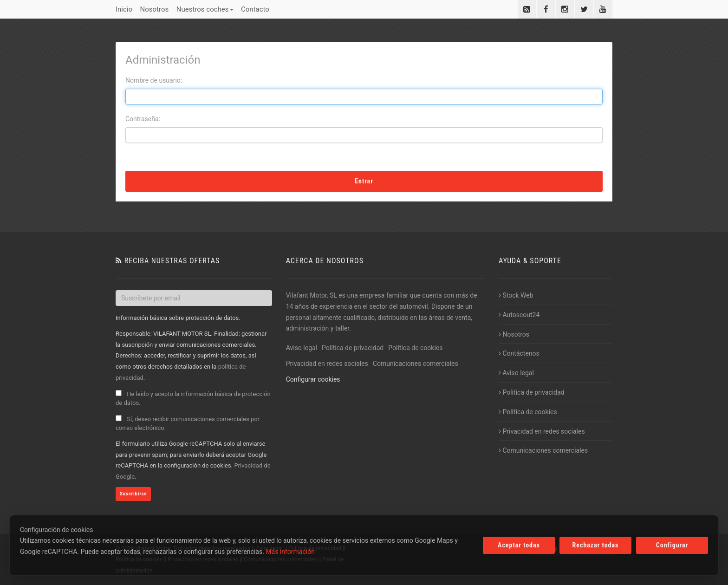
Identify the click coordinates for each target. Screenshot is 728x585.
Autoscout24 (519, 315)
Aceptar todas (519, 545)
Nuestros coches (205, 9)
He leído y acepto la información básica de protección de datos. (193, 398)
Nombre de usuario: (154, 80)
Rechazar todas (596, 545)
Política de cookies (415, 348)
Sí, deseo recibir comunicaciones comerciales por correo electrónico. (188, 423)
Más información (290, 552)
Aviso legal (302, 348)
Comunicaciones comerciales (416, 364)
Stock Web (516, 295)
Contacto (255, 9)
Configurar (672, 545)
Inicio (124, 9)
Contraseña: (143, 119)
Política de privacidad (353, 348)
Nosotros (155, 9)
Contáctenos (519, 353)
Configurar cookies (313, 379)
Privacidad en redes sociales (327, 364)
